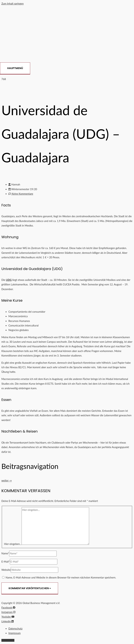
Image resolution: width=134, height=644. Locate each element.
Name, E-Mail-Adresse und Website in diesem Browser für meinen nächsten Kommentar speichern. (61, 578)
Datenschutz (15, 629)
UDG (9, 280)
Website (6, 570)
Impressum (15, 633)
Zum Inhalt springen (13, 4)
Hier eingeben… (13, 544)
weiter (7, 481)
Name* (5, 553)
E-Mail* (6, 562)
